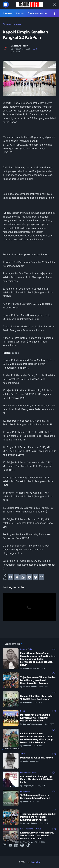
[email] (42, 577)
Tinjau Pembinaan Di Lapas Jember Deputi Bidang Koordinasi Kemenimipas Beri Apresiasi (38, 680)
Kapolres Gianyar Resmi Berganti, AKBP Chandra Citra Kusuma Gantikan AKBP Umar (37, 836)
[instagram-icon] (5, 845)
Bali (22, 829)
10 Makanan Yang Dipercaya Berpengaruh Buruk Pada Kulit (35, 797)
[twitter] (17, 577)
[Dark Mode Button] (54, 5)
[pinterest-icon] (22, 845)
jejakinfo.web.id (34, 862)
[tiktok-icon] (28, 845)
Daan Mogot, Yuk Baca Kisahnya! (37, 758)
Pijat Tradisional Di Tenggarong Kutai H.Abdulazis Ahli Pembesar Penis (37, 779)
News (23, 649)
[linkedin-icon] (16, 845)
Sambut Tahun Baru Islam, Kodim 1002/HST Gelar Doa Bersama (37, 697)
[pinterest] (35, 577)
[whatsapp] (23, 577)
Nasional (30, 829)
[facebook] (11, 577)
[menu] (6, 5)
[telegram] (29, 577)
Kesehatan (25, 773)
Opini (30, 649)
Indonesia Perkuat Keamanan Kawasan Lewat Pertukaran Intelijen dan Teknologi (35, 718)
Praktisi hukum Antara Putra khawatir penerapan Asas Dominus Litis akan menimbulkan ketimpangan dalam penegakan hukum (38, 659)
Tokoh (23, 754)
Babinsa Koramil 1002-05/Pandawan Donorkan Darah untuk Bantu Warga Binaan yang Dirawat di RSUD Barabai (36, 738)
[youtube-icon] (10, 845)
